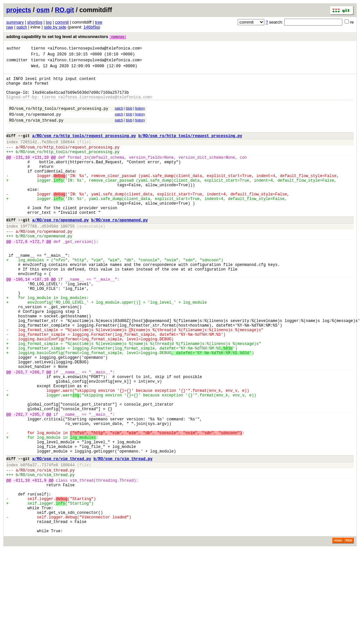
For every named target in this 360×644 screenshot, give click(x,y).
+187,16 (40, 322)
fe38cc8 (50, 157)
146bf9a (91, 27)
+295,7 (37, 485)
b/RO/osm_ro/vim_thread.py (123, 538)
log (49, 22)
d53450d (50, 258)
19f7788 (28, 258)
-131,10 (22, 175)
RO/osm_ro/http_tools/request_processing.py (59, 118)
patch (22, 27)
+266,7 (37, 434)
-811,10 (22, 564)
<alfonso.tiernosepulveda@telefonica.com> (95, 49)
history (140, 117)
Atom (338, 635)
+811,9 (39, 564)
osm (43, 10)
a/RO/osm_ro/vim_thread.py (62, 538)
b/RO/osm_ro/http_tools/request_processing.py (190, 149)
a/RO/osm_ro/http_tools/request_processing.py (84, 149)
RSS (349, 635)
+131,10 (40, 175)
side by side (55, 27)
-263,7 (20, 434)
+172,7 (37, 276)
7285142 (28, 157)
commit (62, 22)
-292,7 (20, 485)
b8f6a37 (28, 545)
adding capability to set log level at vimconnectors (66, 37)
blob (129, 117)
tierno (38, 49)
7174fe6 (50, 545)
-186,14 (22, 322)
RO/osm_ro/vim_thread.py (36, 132)
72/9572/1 (118, 37)
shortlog (35, 22)
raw (10, 27)
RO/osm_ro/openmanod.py (35, 125)
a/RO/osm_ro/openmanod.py (60, 250)
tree (99, 22)
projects (19, 10)
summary (15, 22)
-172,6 (20, 276)
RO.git (65, 10)
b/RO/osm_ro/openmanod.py (119, 250)
